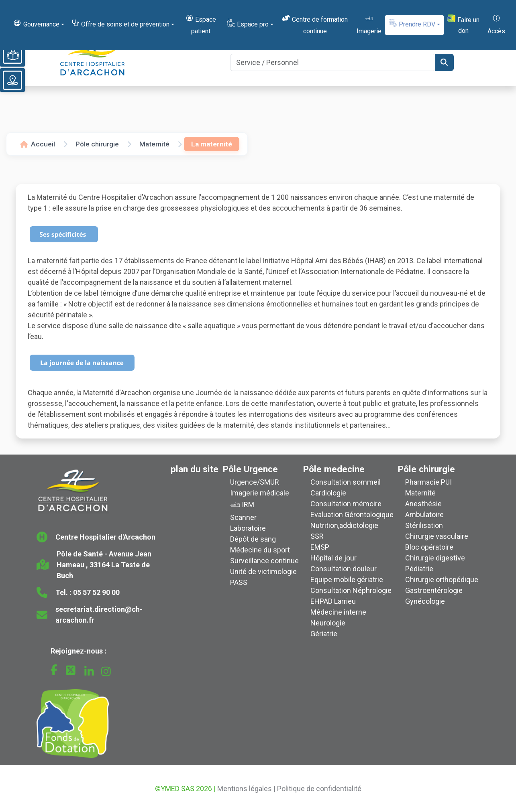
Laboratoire (248, 528)
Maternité (154, 144)
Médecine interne (338, 612)
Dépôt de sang (253, 539)
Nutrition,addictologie (344, 525)
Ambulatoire (424, 515)
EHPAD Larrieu (333, 601)
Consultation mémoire (346, 504)
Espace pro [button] (248, 23)
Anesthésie (423, 504)
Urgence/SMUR (255, 482)
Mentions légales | (246, 789)
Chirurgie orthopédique (442, 580)
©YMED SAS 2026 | (185, 789)
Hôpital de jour (333, 558)
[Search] (332, 62)
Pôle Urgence (250, 469)
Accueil (38, 144)
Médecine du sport (260, 550)
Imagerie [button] (369, 24)
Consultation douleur (344, 569)
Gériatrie (324, 634)
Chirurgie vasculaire (437, 536)
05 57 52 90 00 (96, 592)
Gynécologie (425, 601)
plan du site (195, 469)
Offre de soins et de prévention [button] (120, 23)
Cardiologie (328, 493)
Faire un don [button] (463, 24)
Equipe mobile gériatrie (347, 580)
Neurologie (328, 623)
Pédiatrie (419, 569)
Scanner (243, 517)
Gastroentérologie (434, 590)
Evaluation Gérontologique (352, 515)
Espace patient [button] (201, 24)
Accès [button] (496, 24)
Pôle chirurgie (97, 144)
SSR (317, 536)
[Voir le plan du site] (12, 80)
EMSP (320, 547)
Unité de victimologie (263, 571)
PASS (239, 582)
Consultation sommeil (346, 482)
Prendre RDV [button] (412, 23)
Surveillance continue (264, 561)
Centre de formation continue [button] (315, 24)
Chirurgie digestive (435, 558)
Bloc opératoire (429, 547)
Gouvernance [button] (36, 23)
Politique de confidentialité (319, 789)
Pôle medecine (334, 469)
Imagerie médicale (260, 493)
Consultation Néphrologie (351, 590)
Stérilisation (424, 525)
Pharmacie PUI (428, 482)
